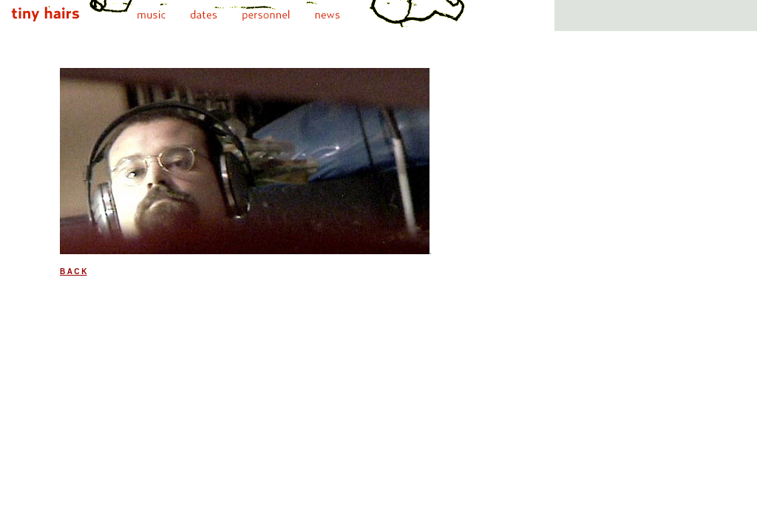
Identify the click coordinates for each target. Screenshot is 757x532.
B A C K (73, 272)
